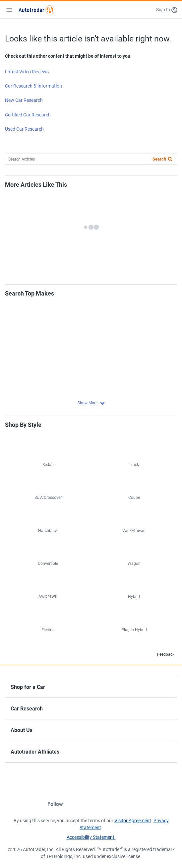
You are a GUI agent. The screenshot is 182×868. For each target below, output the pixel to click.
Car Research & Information (33, 86)
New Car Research (24, 100)
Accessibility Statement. (91, 837)
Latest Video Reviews (27, 72)
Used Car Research (24, 129)
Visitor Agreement (133, 821)
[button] (167, 10)
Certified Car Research (28, 115)
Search (159, 159)
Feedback (160, 655)
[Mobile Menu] (9, 10)
